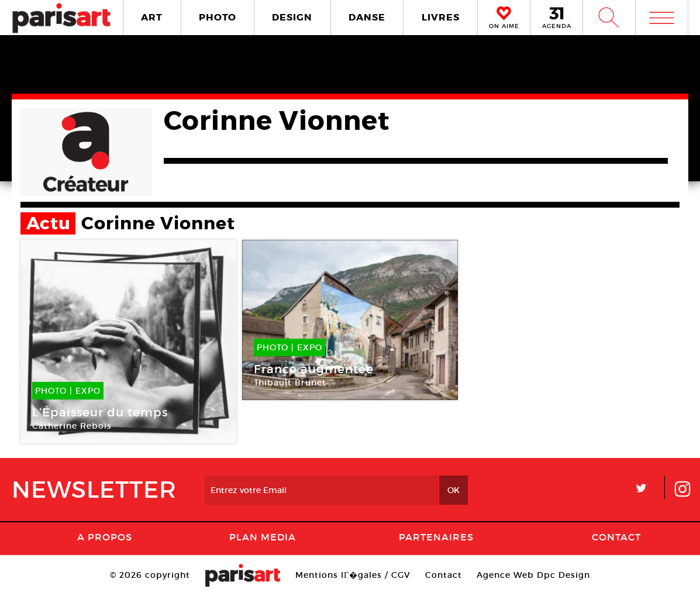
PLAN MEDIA (263, 537)
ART (152, 17)
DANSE (367, 17)
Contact (616, 537)
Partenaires (436, 537)
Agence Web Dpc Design (533, 575)
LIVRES (441, 17)
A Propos (105, 537)
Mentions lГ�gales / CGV (353, 575)
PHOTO (218, 17)
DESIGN (292, 17)
